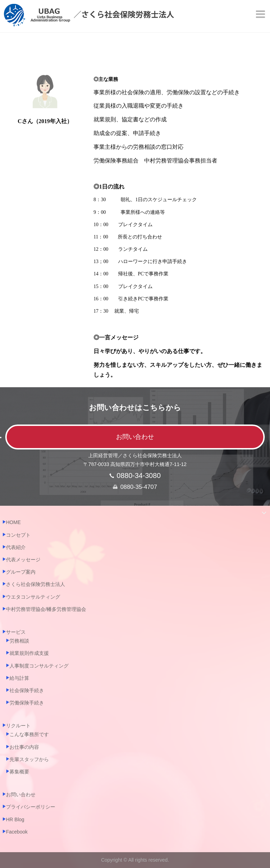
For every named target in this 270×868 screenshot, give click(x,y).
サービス (16, 632)
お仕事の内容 (24, 747)
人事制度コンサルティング (39, 666)
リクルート (18, 726)
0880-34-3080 (139, 476)
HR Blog (15, 819)
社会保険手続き (27, 690)
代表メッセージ (23, 560)
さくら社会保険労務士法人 (36, 584)
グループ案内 (21, 572)
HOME (13, 522)
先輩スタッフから (29, 759)
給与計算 (19, 678)
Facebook (17, 832)
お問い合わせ (135, 437)
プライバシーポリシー (31, 807)
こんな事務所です (29, 734)
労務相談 (19, 641)
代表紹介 (16, 547)
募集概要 (19, 772)
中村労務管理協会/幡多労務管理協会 (46, 609)
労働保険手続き (27, 703)
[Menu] (261, 14)
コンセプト (18, 535)
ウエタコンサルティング (33, 597)
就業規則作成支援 (29, 653)
